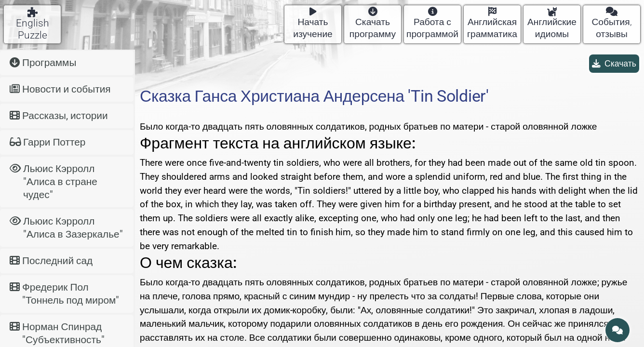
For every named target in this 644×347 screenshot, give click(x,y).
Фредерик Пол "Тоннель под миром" (64, 294)
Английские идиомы (552, 23)
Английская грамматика (492, 23)
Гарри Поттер (47, 142)
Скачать (614, 64)
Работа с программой (432, 23)
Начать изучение (313, 23)
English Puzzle (33, 24)
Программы (43, 63)
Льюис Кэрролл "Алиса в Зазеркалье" (66, 228)
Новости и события (60, 89)
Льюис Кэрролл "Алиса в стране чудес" (54, 182)
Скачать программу (373, 23)
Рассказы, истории (59, 116)
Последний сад (51, 261)
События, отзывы (611, 23)
